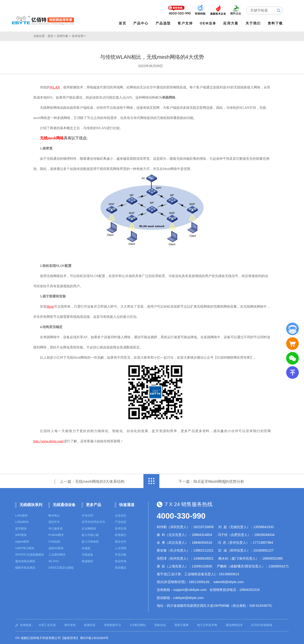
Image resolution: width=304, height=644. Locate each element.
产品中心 (142, 23)
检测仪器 (90, 625)
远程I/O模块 (56, 548)
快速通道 (127, 504)
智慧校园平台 (113, 625)
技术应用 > (79, 36)
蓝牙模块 (21, 528)
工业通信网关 (57, 554)
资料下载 (276, 23)
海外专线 (70, 625)
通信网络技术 (234, 625)
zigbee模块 (22, 541)
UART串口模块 (25, 548)
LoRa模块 (21, 515)
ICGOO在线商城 (262, 625)
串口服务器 (56, 528)
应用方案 (232, 23)
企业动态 (121, 515)
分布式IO (88, 515)
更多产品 (94, 504)
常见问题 (121, 554)
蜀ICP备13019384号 (94, 637)
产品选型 (164, 23)
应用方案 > (64, 36)
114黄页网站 (138, 625)
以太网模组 (89, 528)
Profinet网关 (56, 534)
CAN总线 (54, 541)
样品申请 (121, 561)
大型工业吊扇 (47, 625)
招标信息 (160, 625)
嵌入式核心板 (90, 534)
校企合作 (121, 541)
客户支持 (186, 23)
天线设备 (87, 554)
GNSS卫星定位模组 (61, 567)
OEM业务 (209, 23)
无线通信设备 (64, 504)
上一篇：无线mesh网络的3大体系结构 (92, 481)
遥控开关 (54, 521)
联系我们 (121, 534)
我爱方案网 (181, 625)
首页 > (52, 36)
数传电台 (54, 515)
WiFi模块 (21, 534)
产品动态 (121, 521)
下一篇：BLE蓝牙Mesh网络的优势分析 (211, 481)
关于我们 (254, 23)
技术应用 (121, 528)
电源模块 (87, 561)
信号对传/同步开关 (93, 521)
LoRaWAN (22, 521)
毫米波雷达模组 (25, 561)
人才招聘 (121, 548)
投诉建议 (121, 567)
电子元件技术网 (207, 625)
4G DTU (54, 561)
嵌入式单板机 (90, 541)
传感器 (86, 548)
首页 (123, 23)
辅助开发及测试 (25, 567)
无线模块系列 (31, 504)
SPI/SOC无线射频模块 (30, 554)
